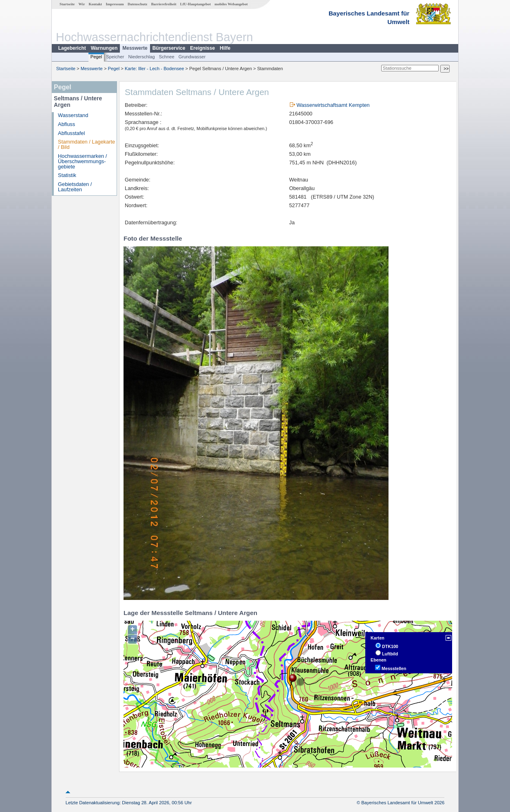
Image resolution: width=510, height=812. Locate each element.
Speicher (115, 57)
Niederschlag (141, 57)
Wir (82, 4)
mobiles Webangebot (231, 4)
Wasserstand (73, 115)
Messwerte (135, 48)
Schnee (167, 57)
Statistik (67, 175)
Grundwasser (192, 57)
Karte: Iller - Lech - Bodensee (155, 69)
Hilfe (225, 48)
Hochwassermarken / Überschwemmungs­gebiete (82, 161)
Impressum (115, 4)
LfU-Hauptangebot (195, 4)
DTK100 (390, 646)
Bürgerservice (169, 48)
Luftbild (390, 654)
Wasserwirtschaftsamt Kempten (333, 105)
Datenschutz (138, 4)
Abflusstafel (71, 133)
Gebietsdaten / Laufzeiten (75, 187)
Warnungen (104, 48)
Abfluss (66, 124)
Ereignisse (202, 48)
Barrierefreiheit (164, 4)
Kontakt (95, 4)
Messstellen (394, 668)
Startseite (67, 4)
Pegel (96, 57)
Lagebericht (72, 48)
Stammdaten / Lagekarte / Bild (86, 144)
